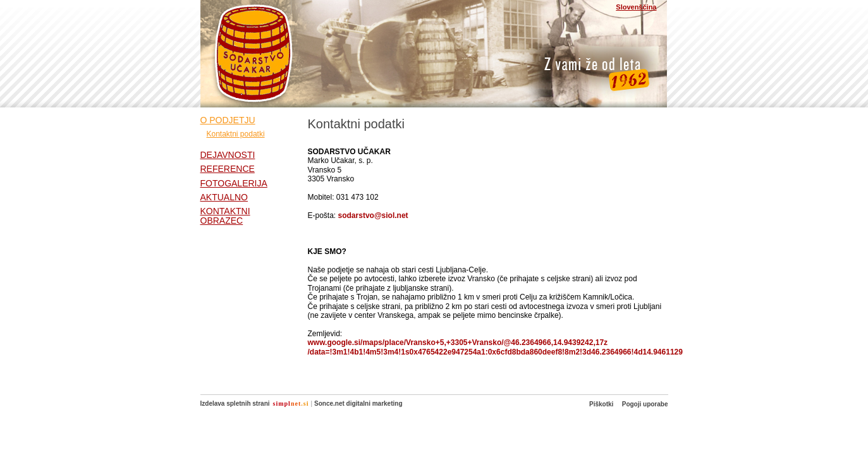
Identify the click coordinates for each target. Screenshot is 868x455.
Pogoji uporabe (645, 404)
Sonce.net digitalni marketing (358, 403)
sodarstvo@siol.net (373, 215)
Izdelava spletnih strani (235, 403)
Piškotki (601, 404)
